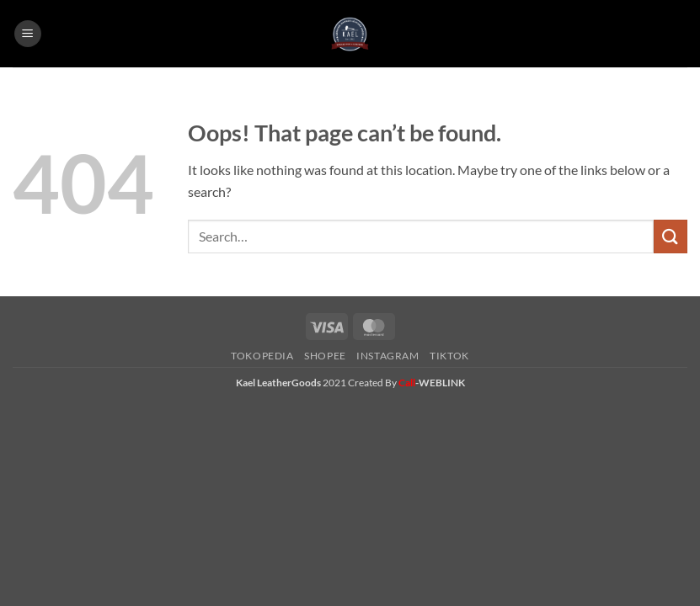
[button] (28, 34)
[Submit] (671, 236)
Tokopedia (262, 356)
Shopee (325, 356)
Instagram (388, 356)
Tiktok (449, 356)
